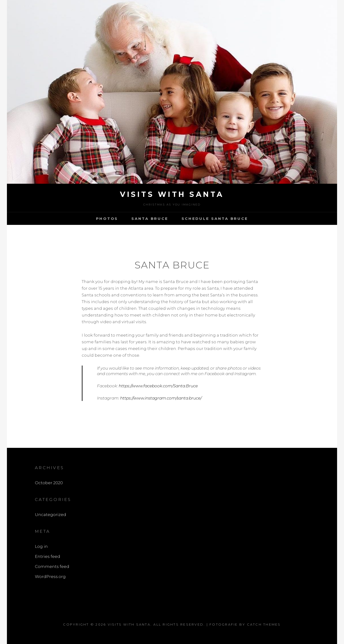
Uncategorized (51, 515)
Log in (41, 546)
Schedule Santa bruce (215, 219)
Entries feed (48, 556)
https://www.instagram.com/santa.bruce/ (161, 398)
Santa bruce (150, 219)
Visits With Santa (172, 194)
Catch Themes (264, 624)
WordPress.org (50, 577)
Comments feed (52, 566)
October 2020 (49, 483)
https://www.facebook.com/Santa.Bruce (158, 386)
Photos (107, 219)
